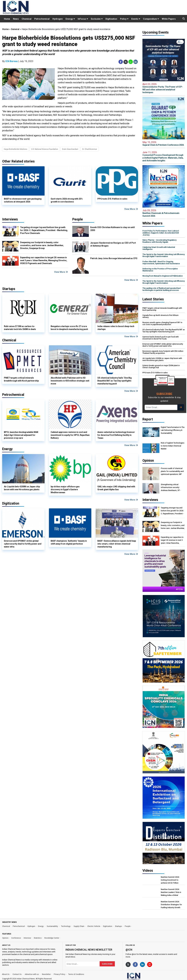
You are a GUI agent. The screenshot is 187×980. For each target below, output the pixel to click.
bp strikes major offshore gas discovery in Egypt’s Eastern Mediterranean (65, 489)
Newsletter (46, 974)
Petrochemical (42, 19)
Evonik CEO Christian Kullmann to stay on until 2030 (112, 229)
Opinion (5, 938)
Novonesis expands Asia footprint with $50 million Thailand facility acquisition (163, 352)
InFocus (83, 19)
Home (7, 19)
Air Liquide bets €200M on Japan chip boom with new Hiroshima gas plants (22, 488)
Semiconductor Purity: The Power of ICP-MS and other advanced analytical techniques (164, 88)
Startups (118, 926)
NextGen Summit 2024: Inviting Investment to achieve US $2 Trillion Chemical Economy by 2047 (172, 880)
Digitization (111, 19)
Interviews (10, 219)
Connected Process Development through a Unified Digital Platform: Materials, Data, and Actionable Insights (164, 156)
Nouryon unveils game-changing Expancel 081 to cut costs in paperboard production (162, 323)
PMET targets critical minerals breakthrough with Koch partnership (21, 379)
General (15, 29)
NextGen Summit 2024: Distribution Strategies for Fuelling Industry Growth (171, 905)
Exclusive (97, 19)
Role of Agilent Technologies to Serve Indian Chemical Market (173, 446)
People (78, 219)
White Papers (169, 19)
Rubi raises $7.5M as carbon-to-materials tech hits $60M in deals (20, 328)
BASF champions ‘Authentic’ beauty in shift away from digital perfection (69, 542)
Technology (66, 926)
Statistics (38, 938)
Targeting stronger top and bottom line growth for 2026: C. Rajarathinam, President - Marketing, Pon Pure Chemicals (44, 230)
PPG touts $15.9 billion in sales (112, 199)
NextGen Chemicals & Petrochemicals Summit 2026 (164, 213)
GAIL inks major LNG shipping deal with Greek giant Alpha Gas (116, 488)
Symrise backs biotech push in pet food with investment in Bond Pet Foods (161, 338)
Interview (27, 938)
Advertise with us (32, 974)
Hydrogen (58, 19)
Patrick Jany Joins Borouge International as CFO (114, 258)
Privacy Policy (59, 974)
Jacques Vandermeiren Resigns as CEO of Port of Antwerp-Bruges (113, 244)
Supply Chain (79, 926)
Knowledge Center (52, 938)
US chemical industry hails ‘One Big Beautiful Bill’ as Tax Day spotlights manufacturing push (115, 381)
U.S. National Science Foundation (45, 149)
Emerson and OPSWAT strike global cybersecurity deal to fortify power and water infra (23, 544)
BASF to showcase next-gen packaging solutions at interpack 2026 (23, 200)
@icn (129, 950)
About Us (6, 974)
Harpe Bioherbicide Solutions (16, 149)
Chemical (27, 19)
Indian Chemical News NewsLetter (89, 950)
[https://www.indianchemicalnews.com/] (141, 976)
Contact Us (17, 974)
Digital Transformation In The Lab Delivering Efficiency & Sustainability (173, 430)
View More (131, 209)
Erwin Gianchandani (70, 149)
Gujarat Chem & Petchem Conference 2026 (164, 143)
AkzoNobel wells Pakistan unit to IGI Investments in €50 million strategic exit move (70, 381)
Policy (124, 19)
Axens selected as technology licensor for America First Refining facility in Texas (116, 435)
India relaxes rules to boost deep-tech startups (116, 328)
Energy (70, 19)
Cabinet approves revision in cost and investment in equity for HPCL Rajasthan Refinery (70, 435)
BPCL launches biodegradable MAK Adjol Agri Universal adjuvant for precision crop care (21, 435)
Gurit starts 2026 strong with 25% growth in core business (67, 200)
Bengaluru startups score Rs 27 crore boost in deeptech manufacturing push (69, 328)
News (16, 19)
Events (136, 19)
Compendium (151, 19)
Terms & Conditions (76, 974)
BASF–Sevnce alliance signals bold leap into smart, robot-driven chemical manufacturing (117, 544)
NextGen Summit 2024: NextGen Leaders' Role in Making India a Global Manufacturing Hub (171, 892)
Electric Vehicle (94, 926)
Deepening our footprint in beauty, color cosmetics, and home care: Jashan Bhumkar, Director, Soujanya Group (42, 245)
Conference (16, 938)
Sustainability (53, 926)
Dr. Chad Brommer (90, 149)
